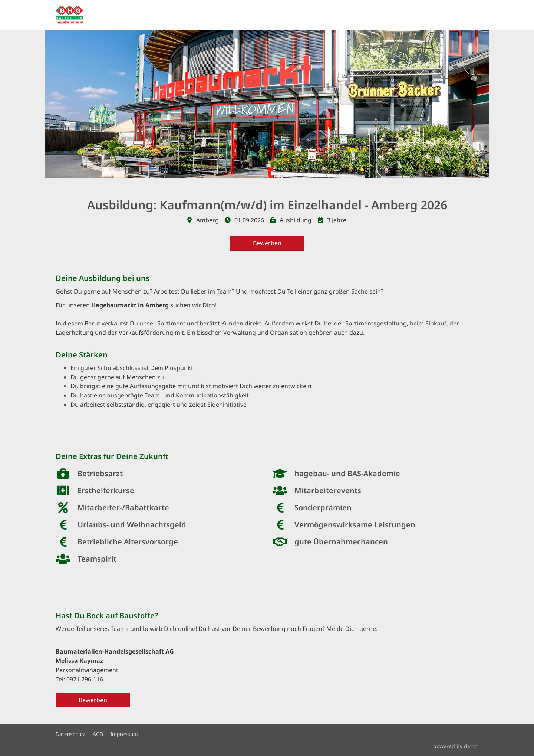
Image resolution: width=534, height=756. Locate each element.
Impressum (124, 734)
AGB (98, 734)
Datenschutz (70, 734)
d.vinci (471, 746)
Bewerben (267, 243)
